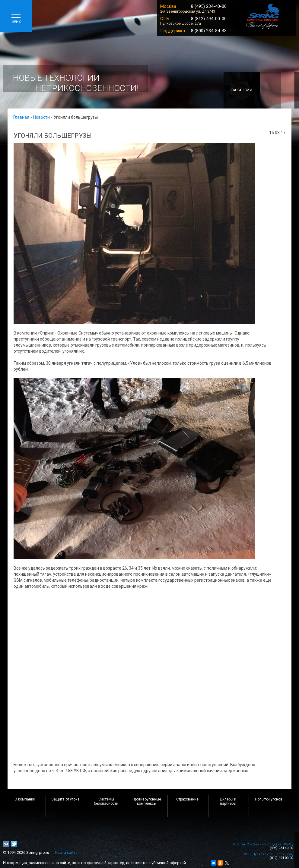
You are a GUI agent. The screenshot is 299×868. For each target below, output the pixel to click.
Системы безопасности (106, 801)
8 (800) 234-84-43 (209, 31)
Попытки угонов (269, 799)
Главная (21, 117)
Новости (41, 117)
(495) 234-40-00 (281, 848)
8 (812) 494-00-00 (209, 19)
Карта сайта (66, 852)
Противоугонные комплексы (147, 801)
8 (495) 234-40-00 (209, 6)
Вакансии (242, 90)
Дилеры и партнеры (228, 801)
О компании (25, 799)
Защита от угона (65, 799)
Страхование (187, 799)
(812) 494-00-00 (281, 858)
